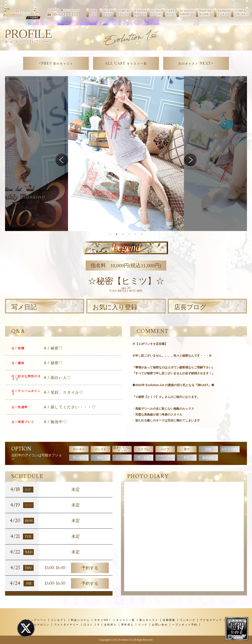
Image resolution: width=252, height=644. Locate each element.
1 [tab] (110, 234)
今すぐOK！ (103, 620)
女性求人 (110, 625)
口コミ (88, 625)
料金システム (80, 620)
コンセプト (59, 620)
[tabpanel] (126, 154)
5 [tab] (135, 234)
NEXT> (196, 63)
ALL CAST (126, 63)
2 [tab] (117, 234)
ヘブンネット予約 (185, 625)
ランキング (188, 620)
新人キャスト (149, 620)
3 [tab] (123, 234)
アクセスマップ (211, 620)
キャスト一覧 (126, 620)
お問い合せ (160, 625)
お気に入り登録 (115, 307)
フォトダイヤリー (67, 625)
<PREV (56, 63)
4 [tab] (129, 234)
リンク (143, 625)
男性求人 (127, 625)
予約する (90, 568)
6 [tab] (142, 234)
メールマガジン (39, 625)
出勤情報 (169, 620)
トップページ (37, 620)
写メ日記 (24, 307)
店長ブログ (190, 307)
